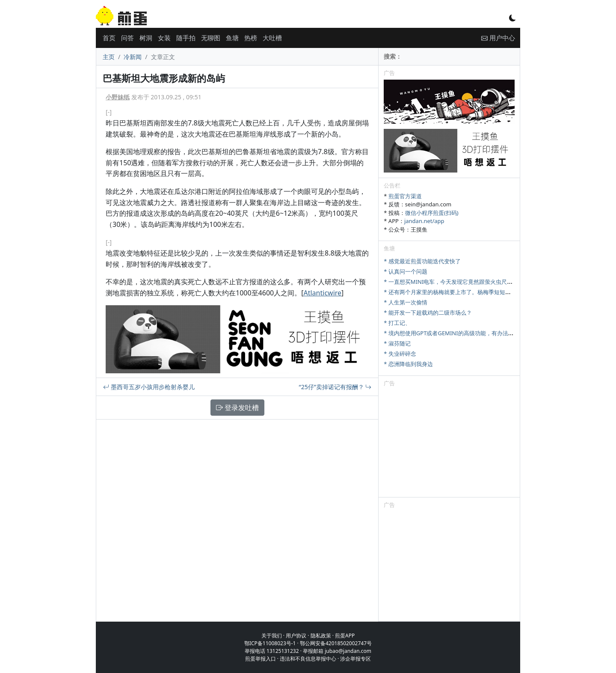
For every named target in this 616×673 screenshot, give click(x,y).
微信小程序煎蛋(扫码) (432, 213)
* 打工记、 (397, 323)
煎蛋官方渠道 (405, 196)
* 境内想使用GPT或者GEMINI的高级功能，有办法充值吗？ (457, 333)
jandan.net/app (424, 221)
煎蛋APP (345, 636)
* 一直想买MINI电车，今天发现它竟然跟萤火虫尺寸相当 (454, 282)
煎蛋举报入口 (261, 659)
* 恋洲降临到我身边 (408, 364)
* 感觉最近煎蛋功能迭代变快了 (422, 261)
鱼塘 (232, 38)
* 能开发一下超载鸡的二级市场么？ (428, 313)
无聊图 (211, 38)
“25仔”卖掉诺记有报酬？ (335, 387)
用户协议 (296, 636)
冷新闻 (133, 57)
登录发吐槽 (237, 408)
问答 (127, 38)
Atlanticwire (322, 293)
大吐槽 (272, 38)
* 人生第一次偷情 (406, 302)
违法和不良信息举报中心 (308, 659)
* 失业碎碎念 (400, 354)
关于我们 (272, 636)
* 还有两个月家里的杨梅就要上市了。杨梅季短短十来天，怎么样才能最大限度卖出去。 (492, 292)
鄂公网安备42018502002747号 (336, 643)
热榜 (251, 38)
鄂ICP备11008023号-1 (270, 643)
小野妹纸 (118, 97)
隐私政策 (321, 636)
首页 (109, 38)
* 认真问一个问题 (406, 271)
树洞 (146, 38)
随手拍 (186, 38)
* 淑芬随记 (397, 343)
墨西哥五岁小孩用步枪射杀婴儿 (149, 387)
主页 (109, 57)
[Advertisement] (449, 444)
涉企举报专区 (355, 659)
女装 (164, 38)
